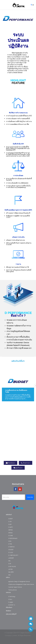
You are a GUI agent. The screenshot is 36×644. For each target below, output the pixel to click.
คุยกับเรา (18, 468)
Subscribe (30, 497)
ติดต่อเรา (11, 463)
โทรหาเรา (26, 463)
